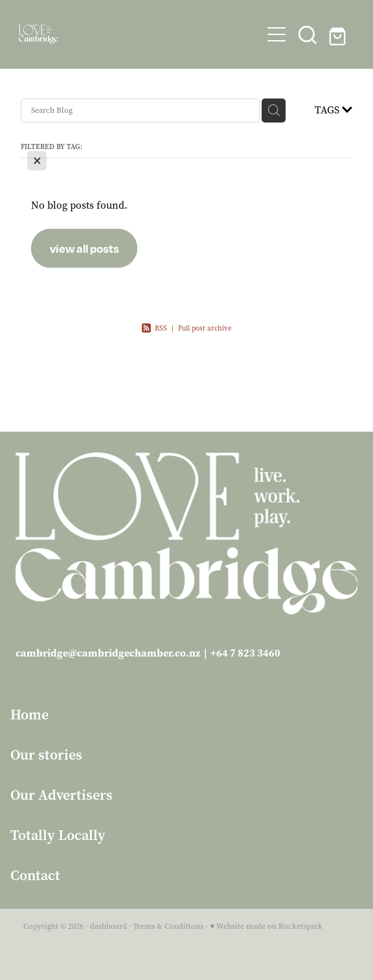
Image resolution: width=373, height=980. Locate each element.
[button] (308, 34)
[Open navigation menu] (277, 34)
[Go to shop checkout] (339, 34)
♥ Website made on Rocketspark (266, 926)
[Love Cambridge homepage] (140, 34)
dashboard (108, 926)
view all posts (85, 248)
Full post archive (205, 328)
